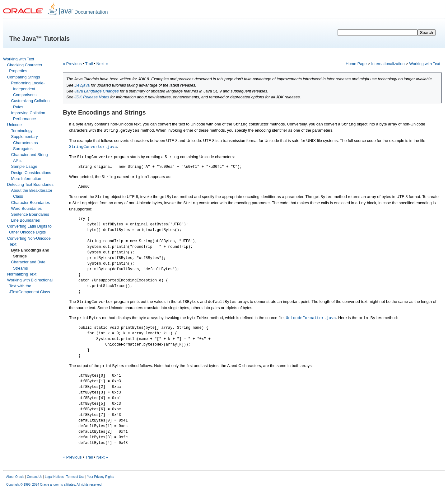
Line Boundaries (26, 220)
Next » (102, 64)
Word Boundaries (27, 208)
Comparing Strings (24, 77)
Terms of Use (75, 477)
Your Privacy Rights (101, 477)
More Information (26, 179)
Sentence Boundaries (30, 214)
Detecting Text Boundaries (30, 184)
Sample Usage (24, 166)
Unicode (14, 125)
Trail (89, 64)
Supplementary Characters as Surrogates (25, 142)
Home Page (356, 64)
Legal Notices (54, 477)
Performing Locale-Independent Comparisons (28, 89)
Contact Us (35, 477)
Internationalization (388, 64)
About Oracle (15, 477)
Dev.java (82, 85)
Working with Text (19, 59)
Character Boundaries (30, 203)
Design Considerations (31, 173)
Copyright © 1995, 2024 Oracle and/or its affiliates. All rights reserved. (54, 485)
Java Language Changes (96, 91)
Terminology (22, 131)
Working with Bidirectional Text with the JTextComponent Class (30, 286)
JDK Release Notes (92, 97)
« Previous (72, 64)
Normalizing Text (22, 274)
